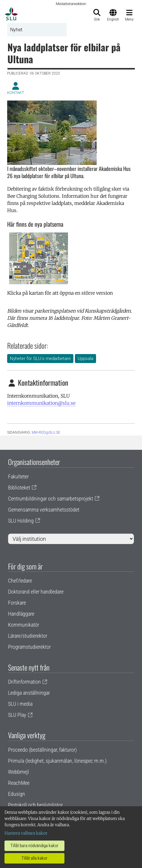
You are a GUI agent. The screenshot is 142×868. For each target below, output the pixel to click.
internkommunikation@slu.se (41, 403)
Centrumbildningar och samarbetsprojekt (51, 499)
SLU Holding (21, 521)
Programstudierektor (29, 647)
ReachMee (19, 783)
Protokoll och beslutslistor (35, 805)
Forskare (17, 603)
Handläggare (21, 614)
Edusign (17, 794)
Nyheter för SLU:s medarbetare (40, 359)
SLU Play (17, 715)
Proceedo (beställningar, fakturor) (42, 750)
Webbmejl (18, 772)
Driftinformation (24, 682)
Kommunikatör (24, 625)
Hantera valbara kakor (26, 833)
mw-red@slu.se (46, 433)
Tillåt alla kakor (34, 858)
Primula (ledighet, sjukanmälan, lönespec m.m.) (57, 761)
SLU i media (20, 704)
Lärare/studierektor (28, 636)
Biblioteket (19, 488)
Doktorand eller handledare (36, 592)
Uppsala (85, 359)
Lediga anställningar (29, 693)
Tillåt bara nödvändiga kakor (34, 846)
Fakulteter (18, 477)
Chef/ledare (20, 581)
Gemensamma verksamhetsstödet (44, 510)
